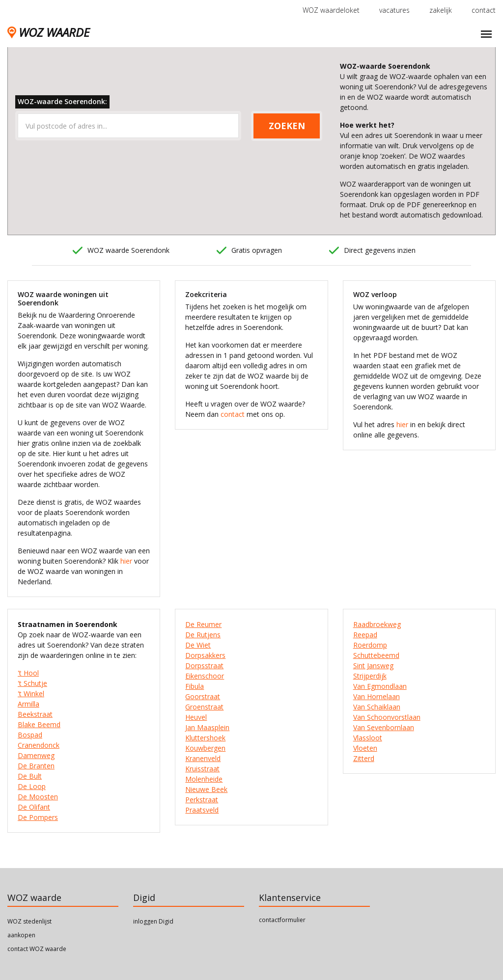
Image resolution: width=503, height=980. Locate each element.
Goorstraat (203, 696)
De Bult (30, 776)
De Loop (32, 786)
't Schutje (32, 683)
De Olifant (34, 807)
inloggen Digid (153, 921)
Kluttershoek (205, 738)
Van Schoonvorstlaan (387, 717)
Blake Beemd (39, 724)
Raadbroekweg (377, 624)
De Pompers (38, 817)
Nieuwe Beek (206, 789)
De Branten (36, 766)
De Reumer (203, 624)
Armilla (28, 704)
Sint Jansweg (373, 666)
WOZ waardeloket (331, 10)
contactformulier (282, 920)
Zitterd (364, 758)
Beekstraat (35, 714)
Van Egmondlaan (380, 686)
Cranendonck (39, 745)
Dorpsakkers (205, 655)
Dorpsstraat (204, 666)
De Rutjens (203, 635)
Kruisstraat (202, 769)
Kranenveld (203, 758)
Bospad (30, 735)
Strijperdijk (370, 676)
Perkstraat (202, 800)
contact (484, 10)
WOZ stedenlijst (29, 921)
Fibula (195, 686)
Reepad (365, 635)
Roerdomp (370, 645)
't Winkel (31, 694)
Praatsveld (202, 810)
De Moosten (38, 797)
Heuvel (196, 717)
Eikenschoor (205, 676)
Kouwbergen (205, 748)
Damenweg (36, 755)
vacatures (394, 10)
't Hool (28, 673)
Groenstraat (204, 707)
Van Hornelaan (377, 696)
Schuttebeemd (376, 655)
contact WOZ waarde (37, 949)
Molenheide (204, 779)
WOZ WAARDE (48, 32)
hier (126, 561)
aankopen (21, 935)
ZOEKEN (287, 126)
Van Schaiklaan (377, 707)
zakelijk (441, 10)
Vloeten (365, 748)
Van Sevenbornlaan (384, 727)
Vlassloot (368, 738)
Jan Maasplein (207, 727)
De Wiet (198, 645)
